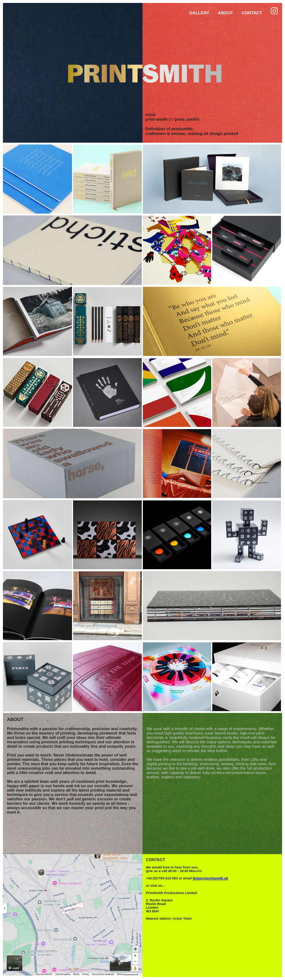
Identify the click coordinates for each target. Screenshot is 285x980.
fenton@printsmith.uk (210, 878)
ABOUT (225, 13)
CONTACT (252, 13)
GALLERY (199, 13)
